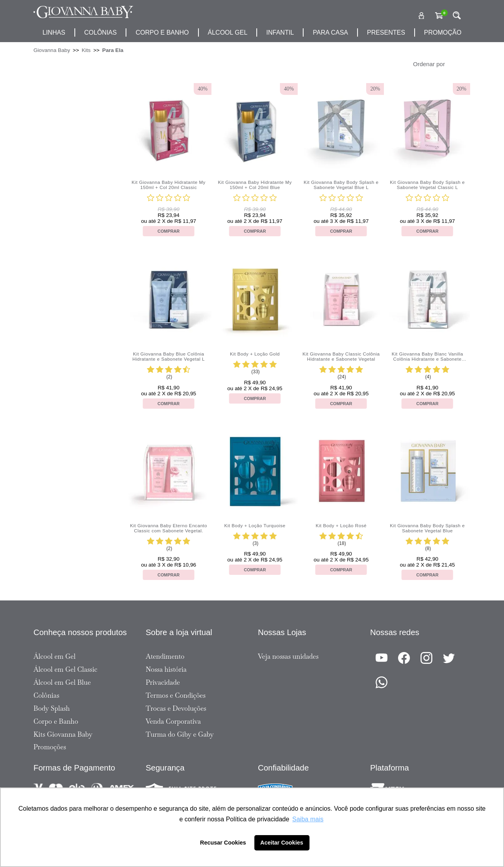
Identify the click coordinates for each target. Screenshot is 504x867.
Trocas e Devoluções (176, 708)
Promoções (50, 747)
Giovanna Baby (52, 50)
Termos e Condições (176, 695)
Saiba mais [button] (308, 819)
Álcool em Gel (55, 656)
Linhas (54, 32)
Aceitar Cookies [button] (282, 843)
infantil (280, 32)
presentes (386, 32)
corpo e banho (162, 32)
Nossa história (166, 669)
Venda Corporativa (173, 721)
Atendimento (165, 656)
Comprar (169, 231)
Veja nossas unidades (288, 656)
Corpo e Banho (56, 721)
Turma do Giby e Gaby (180, 734)
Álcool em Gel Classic (65, 669)
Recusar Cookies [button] (223, 843)
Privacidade (163, 682)
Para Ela (113, 50)
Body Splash (52, 708)
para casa (330, 32)
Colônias (101, 32)
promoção (443, 32)
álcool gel (228, 32)
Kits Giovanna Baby (63, 734)
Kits (86, 50)
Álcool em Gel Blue (62, 682)
